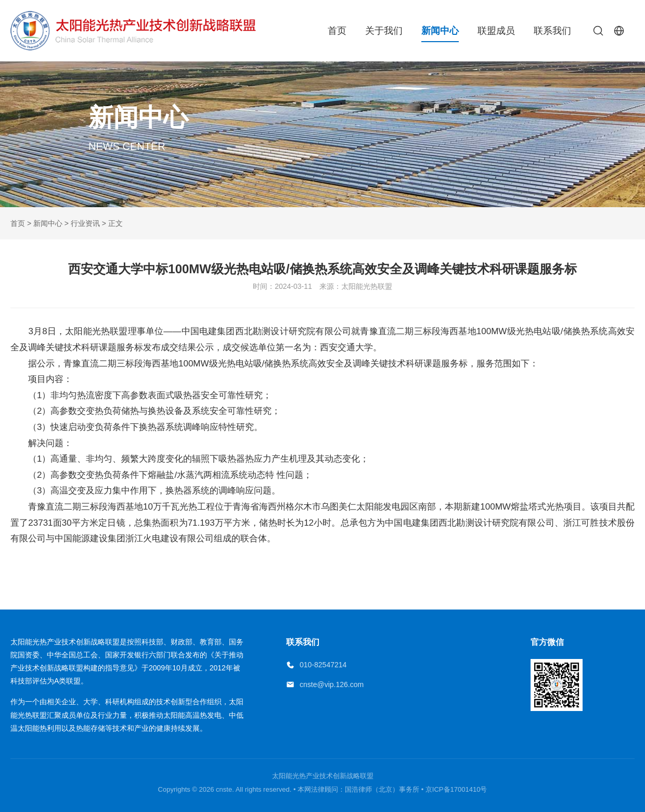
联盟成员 (496, 31)
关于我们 (384, 31)
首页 (337, 31)
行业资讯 (85, 223)
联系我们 (552, 31)
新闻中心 (440, 31)
